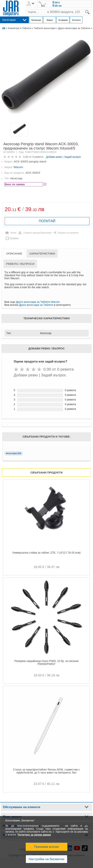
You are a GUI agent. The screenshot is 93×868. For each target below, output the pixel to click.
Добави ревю (54, 157)
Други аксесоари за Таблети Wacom (38, 302)
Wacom (18, 167)
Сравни (14, 238)
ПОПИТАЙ (47, 221)
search (91, 9)
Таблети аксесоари (45, 28)
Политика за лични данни (34, 835)
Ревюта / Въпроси (20, 264)
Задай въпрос (73, 157)
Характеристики (42, 253)
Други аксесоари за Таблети (74, 28)
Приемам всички (47, 847)
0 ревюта (38, 157)
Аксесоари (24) (13, 453)
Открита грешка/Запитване (37, 233)
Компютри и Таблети (19, 28)
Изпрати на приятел (68, 233)
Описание (14, 253)
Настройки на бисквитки (46, 859)
